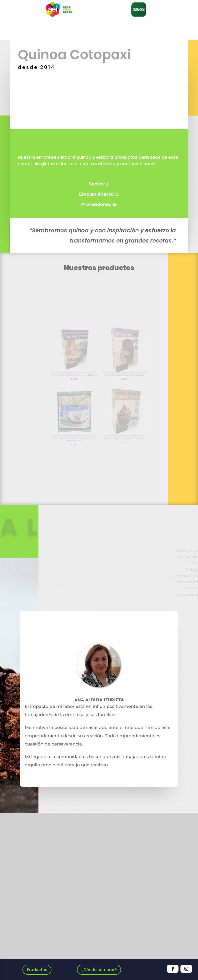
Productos (37, 970)
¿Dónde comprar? (99, 970)
